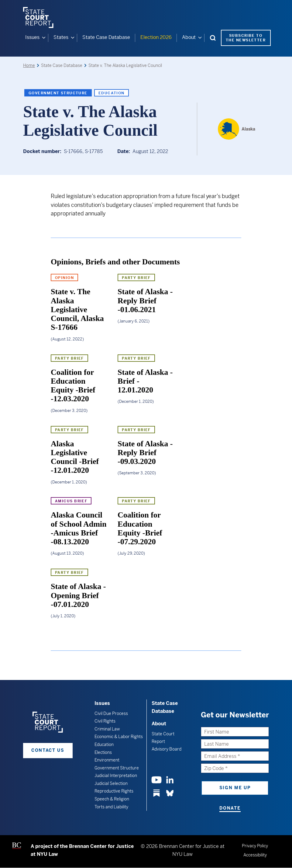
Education (112, 93)
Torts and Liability (111, 807)
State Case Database (106, 37)
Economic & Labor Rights (119, 737)
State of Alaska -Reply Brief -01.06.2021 (145, 301)
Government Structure (58, 93)
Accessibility (255, 855)
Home (29, 65)
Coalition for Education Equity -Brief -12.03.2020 (73, 385)
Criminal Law (107, 729)
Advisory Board (167, 749)
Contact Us (48, 750)
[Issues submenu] (44, 38)
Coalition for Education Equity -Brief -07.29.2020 (140, 528)
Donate (230, 808)
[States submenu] (73, 38)
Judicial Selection (111, 783)
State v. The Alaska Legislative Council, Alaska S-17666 (77, 309)
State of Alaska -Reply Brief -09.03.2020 (145, 452)
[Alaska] (237, 129)
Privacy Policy (255, 846)
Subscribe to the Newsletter (246, 38)
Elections (103, 752)
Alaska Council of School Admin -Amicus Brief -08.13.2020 (79, 528)
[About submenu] (200, 38)
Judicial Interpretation (116, 776)
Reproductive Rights (114, 791)
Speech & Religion (112, 799)
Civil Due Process (111, 713)
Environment (107, 760)
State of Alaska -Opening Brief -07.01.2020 (78, 595)
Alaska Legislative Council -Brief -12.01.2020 (75, 457)
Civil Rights (105, 721)
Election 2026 (156, 37)
